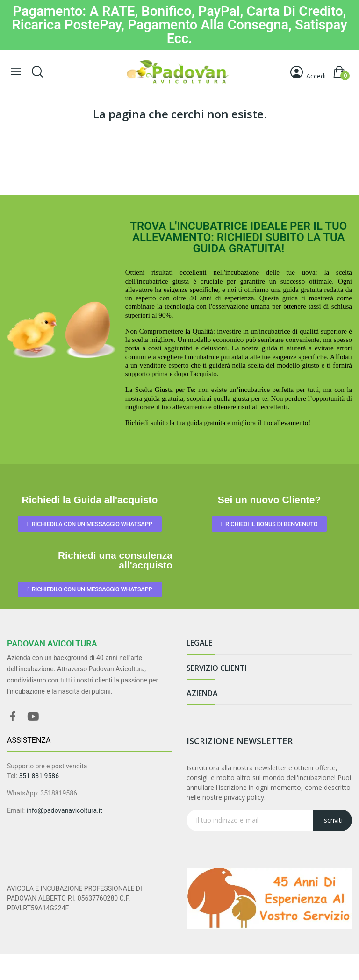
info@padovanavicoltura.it (65, 810)
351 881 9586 (39, 776)
